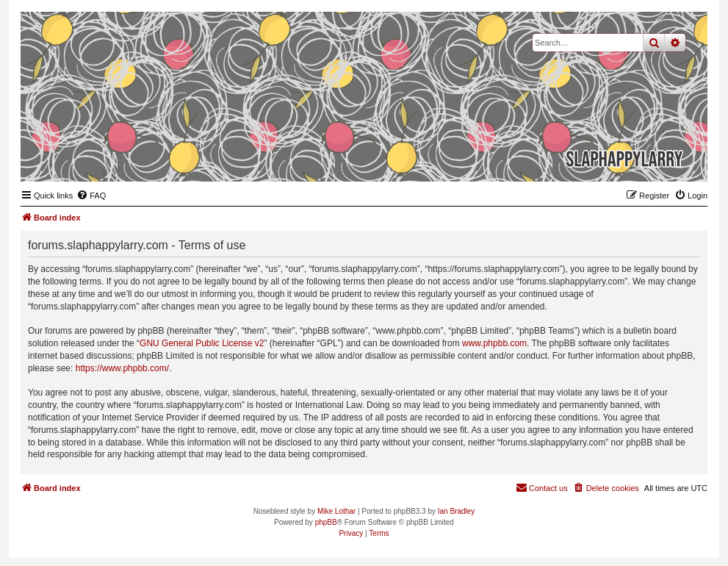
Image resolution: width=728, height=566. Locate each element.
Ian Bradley (457, 511)
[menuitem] (91, 196)
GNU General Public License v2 (202, 343)
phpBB (326, 522)
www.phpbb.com (494, 343)
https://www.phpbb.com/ (122, 368)
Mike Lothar (336, 511)
